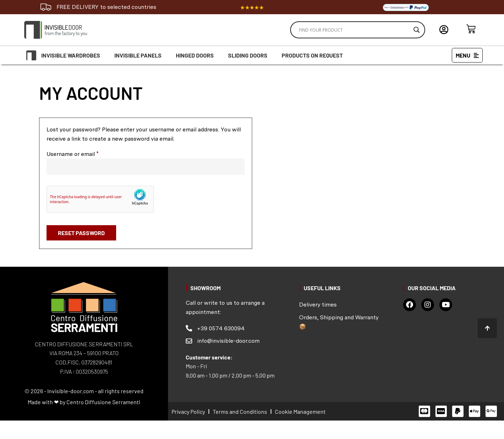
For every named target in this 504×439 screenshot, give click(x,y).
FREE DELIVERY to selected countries (106, 7)
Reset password (81, 233)
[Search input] (354, 30)
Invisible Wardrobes (71, 55)
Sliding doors (248, 55)
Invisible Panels (138, 55)
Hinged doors (195, 55)
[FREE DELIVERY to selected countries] (46, 7)
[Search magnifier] (417, 30)
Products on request (312, 55)
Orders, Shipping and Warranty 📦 (339, 322)
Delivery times (318, 305)
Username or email (84, 153)
